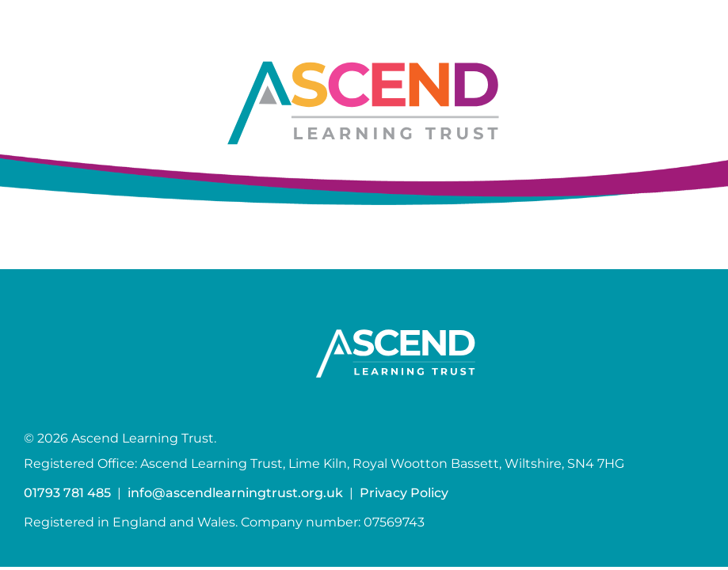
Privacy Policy (404, 493)
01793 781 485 (67, 493)
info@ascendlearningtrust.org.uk (235, 493)
